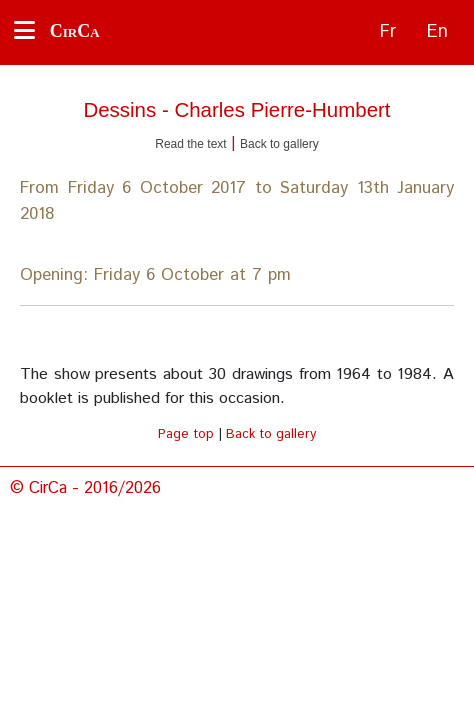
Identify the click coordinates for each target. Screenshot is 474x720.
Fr (388, 32)
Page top (186, 434)
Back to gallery (279, 144)
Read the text (190, 144)
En (437, 32)
